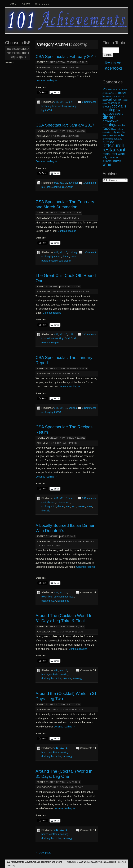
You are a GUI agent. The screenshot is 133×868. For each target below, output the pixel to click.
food (67, 338)
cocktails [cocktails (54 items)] (119, 106)
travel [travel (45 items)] (117, 161)
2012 (12, 57)
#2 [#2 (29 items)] (104, 89)
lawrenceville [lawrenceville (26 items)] (116, 135)
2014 (21, 53)
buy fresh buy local (64, 597)
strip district (65, 261)
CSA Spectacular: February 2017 (66, 57)
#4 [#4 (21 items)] (114, 90)
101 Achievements (15, 862)
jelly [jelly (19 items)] (114, 132)
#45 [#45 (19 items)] (108, 93)
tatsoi (89, 506)
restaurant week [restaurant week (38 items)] (114, 154)
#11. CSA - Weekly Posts (66, 218)
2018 (21, 49)
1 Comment (90, 183)
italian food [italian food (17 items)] (107, 132)
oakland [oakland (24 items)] (118, 139)
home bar (56, 678)
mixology (77, 678)
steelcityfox (57, 62)
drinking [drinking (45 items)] (109, 125)
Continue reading (46, 80)
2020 (9, 49)
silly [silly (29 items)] (105, 157)
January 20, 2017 (76, 131)
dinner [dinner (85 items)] (109, 117)
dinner (66, 257)
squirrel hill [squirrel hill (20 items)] (113, 158)
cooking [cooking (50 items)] (109, 110)
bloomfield (47, 597)
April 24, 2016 (74, 213)
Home (12, 4)
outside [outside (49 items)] (108, 142)
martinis (67, 678)
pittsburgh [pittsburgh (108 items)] (113, 146)
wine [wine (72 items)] (107, 164)
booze (45, 674)
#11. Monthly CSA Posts (66, 68)
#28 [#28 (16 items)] (104, 93)
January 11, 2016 (76, 438)
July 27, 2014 (74, 704)
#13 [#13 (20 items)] (125, 90)
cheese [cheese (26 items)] (107, 107)
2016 (9, 53)
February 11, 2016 (77, 368)
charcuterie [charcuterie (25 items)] (114, 103)
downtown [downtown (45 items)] (110, 121)
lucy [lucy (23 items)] (105, 139)
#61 (56, 592)
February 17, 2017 (77, 62)
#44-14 (63, 670)
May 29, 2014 (73, 782)
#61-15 (63, 592)
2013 (26, 53)
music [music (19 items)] (110, 139)
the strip (46, 511)
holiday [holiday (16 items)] (120, 129)
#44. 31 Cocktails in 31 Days (68, 632)
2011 (18, 57)
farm (71, 187)
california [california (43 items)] (114, 99)
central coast (48, 502)
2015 (15, 53)
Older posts (43, 853)
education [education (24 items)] (121, 125)
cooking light (48, 257)
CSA (50, 110)
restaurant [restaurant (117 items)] (114, 150)
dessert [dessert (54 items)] (117, 113)
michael (54, 286)
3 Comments (89, 408)
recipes (55, 343)
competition (48, 338)
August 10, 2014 (75, 627)
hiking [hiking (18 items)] (114, 129)
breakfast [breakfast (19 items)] (107, 96)
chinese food (63, 502)
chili (71, 334)
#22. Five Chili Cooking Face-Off (71, 292)
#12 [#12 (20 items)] (121, 90)
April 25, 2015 (68, 536)
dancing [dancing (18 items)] (106, 114)
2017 (26, 49)
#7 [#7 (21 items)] (118, 90)
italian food (63, 601)
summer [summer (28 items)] (107, 161)
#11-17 (63, 102)
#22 (56, 334)
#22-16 (63, 334)
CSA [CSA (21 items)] (118, 110)
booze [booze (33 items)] (122, 93)
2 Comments (89, 102)
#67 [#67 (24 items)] (112, 93)
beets (72, 498)
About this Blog (36, 4)
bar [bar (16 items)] (116, 93)
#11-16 (63, 252)
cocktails (54, 674)
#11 (56, 102)
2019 (15, 49)
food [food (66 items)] (107, 128)
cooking (63, 106)
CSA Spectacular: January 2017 (65, 125)
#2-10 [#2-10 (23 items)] (109, 89)
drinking (46, 678)
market (81, 506)
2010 (23, 57)
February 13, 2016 (70, 286)
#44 (56, 670)
